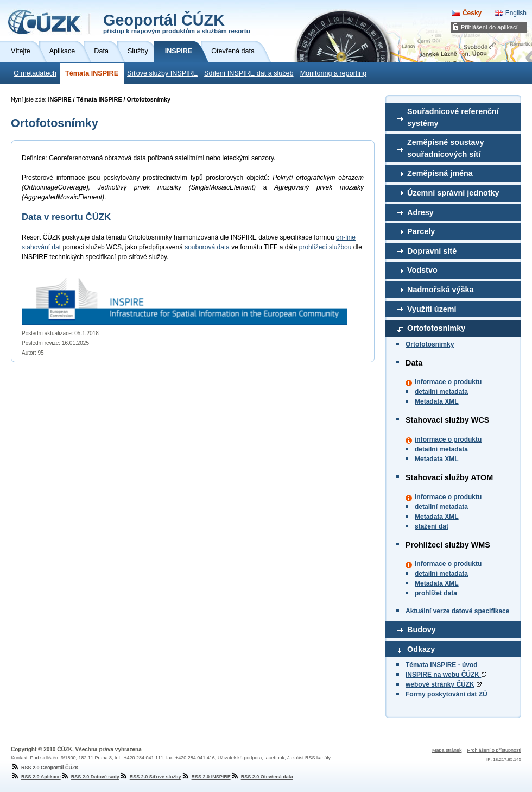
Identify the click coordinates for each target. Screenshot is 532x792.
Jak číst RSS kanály (309, 758)
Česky (472, 13)
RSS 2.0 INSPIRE (206, 777)
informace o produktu (448, 382)
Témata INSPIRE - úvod (442, 665)
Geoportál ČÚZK (177, 23)
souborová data (207, 247)
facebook (274, 758)
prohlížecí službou (325, 247)
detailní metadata (441, 392)
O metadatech (35, 73)
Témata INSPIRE (92, 73)
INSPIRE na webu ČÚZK (446, 675)
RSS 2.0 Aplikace (36, 777)
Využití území (432, 309)
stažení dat (432, 526)
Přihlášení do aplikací (489, 27)
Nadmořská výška (440, 290)
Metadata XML (437, 401)
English (516, 13)
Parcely (421, 231)
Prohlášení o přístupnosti (494, 750)
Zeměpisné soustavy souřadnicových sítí (446, 148)
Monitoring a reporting (334, 73)
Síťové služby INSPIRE (162, 73)
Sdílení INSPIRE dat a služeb (249, 73)
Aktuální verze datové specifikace (457, 611)
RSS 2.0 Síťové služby (150, 777)
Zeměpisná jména (440, 173)
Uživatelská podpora (240, 758)
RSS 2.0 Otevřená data (262, 777)
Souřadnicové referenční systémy (453, 117)
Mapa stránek (447, 750)
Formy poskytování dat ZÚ (446, 694)
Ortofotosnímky (436, 328)
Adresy (420, 212)
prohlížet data (436, 593)
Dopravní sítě (432, 251)
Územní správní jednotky (453, 193)
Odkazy (421, 649)
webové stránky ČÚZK (440, 684)
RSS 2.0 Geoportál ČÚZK (45, 768)
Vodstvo (422, 270)
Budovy (422, 630)
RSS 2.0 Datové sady (90, 777)
